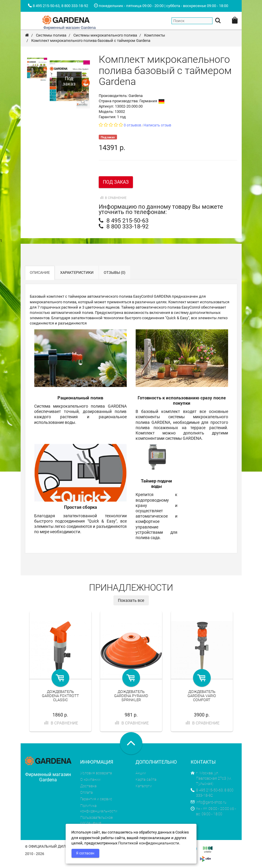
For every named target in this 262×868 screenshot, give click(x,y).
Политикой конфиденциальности (149, 843)
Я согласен (85, 853)
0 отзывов (132, 125)
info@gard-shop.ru (209, 802)
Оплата (86, 792)
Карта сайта (146, 779)
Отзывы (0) (115, 272)
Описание (40, 272)
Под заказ (116, 182)
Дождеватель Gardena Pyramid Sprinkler (131, 696)
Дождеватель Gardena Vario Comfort (202, 696)
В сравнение (113, 198)
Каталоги (144, 786)
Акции (141, 773)
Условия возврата (96, 773)
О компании (90, 779)
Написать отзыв (157, 125)
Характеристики (77, 272)
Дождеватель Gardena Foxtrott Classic (60, 696)
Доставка (88, 786)
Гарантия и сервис (96, 799)
